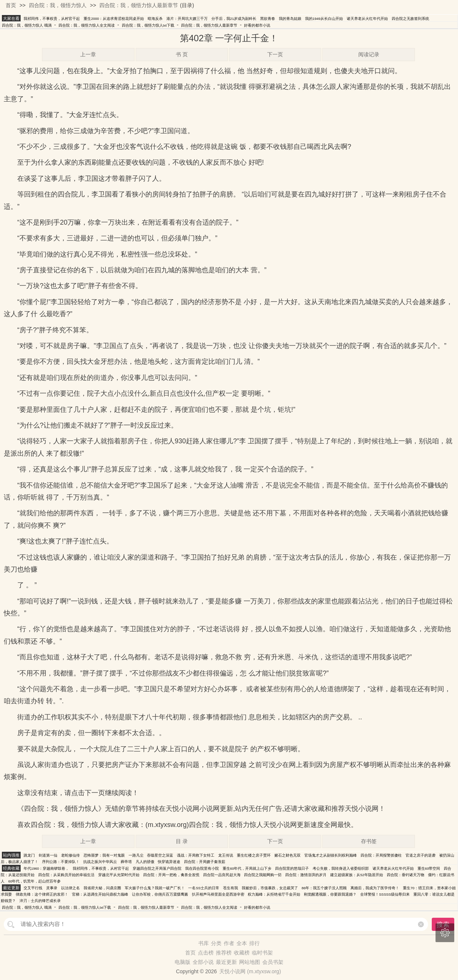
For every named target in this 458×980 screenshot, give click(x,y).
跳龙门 (29, 855)
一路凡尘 (136, 855)
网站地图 (250, 962)
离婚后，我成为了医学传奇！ (375, 888)
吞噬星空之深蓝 (160, 855)
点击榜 (206, 953)
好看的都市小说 (257, 25)
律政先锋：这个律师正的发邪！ (42, 894)
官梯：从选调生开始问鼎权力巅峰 (100, 894)
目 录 (182, 841)
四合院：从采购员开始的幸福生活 (66, 875)
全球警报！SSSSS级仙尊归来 (385, 894)
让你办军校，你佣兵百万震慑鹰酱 (160, 894)
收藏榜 (242, 953)
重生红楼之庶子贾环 (254, 855)
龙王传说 (226, 855)
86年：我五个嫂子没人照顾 (324, 888)
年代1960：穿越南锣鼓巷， (46, 868)
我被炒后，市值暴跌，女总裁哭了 (270, 888)
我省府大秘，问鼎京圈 (102, 888)
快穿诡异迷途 (169, 862)
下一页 (275, 54)
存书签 (369, 841)
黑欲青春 (268, 19)
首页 (11, 5)
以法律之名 (70, 888)
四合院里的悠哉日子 (292, 868)
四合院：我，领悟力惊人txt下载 (148, 25)
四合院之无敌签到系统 (410, 19)
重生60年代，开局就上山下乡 (247, 868)
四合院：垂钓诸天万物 (406, 875)
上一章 (88, 54)
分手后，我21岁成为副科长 (234, 19)
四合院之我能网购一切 (263, 875)
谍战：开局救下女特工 (196, 855)
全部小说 (203, 962)
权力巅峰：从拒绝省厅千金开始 (274, 894)
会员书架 (273, 962)
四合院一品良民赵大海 (222, 875)
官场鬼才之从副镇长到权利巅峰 (331, 855)
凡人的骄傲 (145, 862)
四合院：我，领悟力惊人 (58, 5)
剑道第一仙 (48, 855)
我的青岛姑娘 (290, 19)
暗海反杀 (155, 19)
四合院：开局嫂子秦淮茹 (205, 862)
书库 (204, 943)
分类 (216, 943)
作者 (229, 943)
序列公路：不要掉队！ (61, 862)
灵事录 (52, 888)
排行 (254, 943)
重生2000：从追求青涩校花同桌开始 (114, 19)
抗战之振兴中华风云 (100, 862)
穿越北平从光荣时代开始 (119, 875)
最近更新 (226, 962)
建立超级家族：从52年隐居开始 (357, 875)
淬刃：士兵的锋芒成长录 (40, 901)
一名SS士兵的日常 (204, 888)
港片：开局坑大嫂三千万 (187, 19)
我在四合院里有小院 (202, 868)
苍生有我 (230, 888)
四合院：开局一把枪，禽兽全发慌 (171, 875)
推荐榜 (224, 953)
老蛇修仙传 (70, 855)
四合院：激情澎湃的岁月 (306, 875)
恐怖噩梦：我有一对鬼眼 (104, 855)
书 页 (182, 54)
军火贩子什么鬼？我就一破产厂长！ (155, 888)
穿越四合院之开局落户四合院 (157, 868)
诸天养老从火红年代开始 (367, 19)
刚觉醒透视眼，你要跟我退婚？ (330, 894)
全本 (242, 943)
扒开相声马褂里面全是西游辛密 (218, 894)
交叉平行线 (33, 888)
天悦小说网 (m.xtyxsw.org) (250, 971)
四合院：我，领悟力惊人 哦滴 (27, 25)
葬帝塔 (126, 862)
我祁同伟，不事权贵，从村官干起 (52, 19)
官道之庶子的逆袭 (421, 855)
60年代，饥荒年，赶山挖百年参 (35, 881)
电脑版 (183, 962)
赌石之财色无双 (287, 855)
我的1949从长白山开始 (324, 19)
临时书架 (262, 953)
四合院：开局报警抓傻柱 (381, 855)
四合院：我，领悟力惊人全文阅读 (87, 25)
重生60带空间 (429, 868)
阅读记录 (369, 54)
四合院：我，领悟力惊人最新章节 (139, 5)
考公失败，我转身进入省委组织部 (341, 868)
